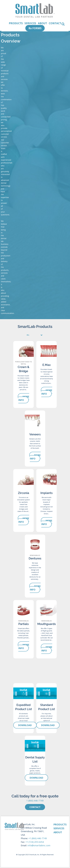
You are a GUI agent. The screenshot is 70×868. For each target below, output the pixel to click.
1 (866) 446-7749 (35, 801)
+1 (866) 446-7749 (38, 838)
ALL (28, 335)
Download (25, 725)
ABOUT (42, 22)
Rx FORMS (35, 28)
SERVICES (30, 22)
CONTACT (55, 22)
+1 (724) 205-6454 (35, 842)
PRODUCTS (16, 22)
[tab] (35, 334)
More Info (24, 398)
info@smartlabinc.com (39, 845)
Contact (35, 807)
